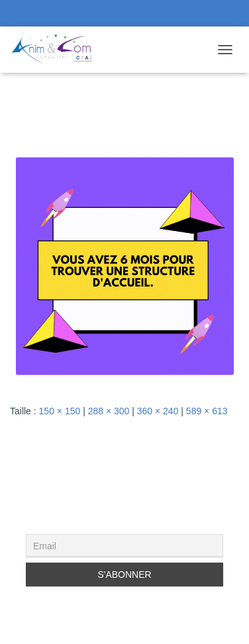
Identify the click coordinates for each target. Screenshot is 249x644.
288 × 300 (109, 411)
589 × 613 (207, 411)
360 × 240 (158, 411)
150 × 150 (60, 411)
